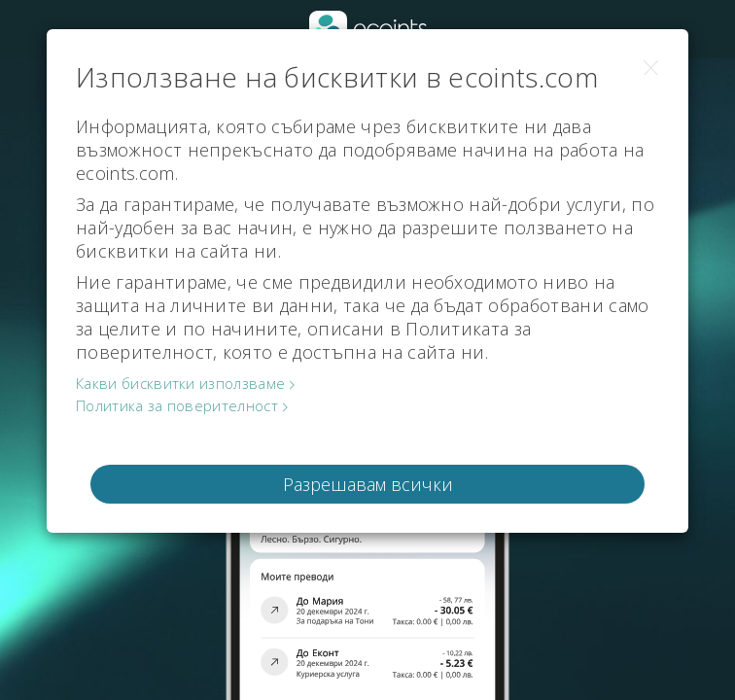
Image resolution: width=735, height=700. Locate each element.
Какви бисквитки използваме (180, 383)
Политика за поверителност (177, 405)
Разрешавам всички (368, 484)
